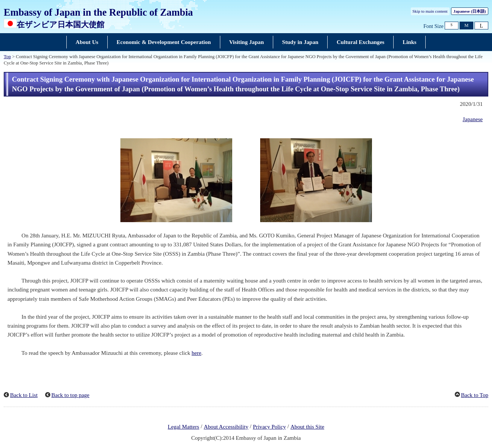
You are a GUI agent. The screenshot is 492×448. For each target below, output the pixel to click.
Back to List (24, 395)
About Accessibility (226, 427)
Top (7, 57)
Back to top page (70, 395)
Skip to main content (430, 11)
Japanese (469, 11)
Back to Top (475, 395)
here (196, 353)
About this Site (307, 427)
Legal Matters (183, 427)
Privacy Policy (269, 427)
